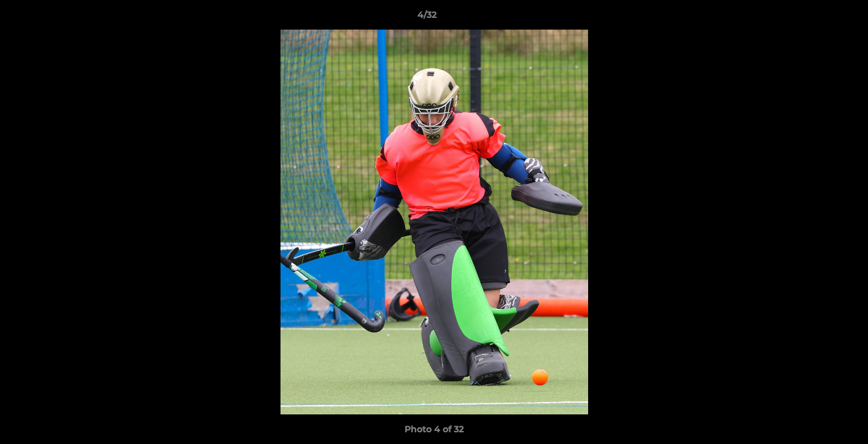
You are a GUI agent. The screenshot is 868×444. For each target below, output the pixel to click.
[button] (816, 18)
